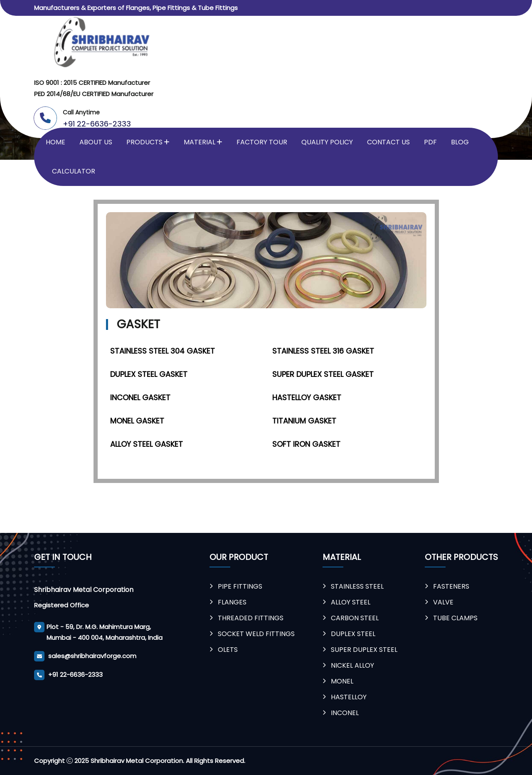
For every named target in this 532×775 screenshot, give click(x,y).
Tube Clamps (455, 618)
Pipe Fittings (240, 586)
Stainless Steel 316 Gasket (323, 351)
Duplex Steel (353, 634)
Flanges (232, 602)
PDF (430, 142)
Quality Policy (327, 142)
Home (55, 142)
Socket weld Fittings (256, 634)
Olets (228, 650)
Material (199, 142)
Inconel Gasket (140, 397)
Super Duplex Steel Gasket (323, 374)
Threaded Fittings (251, 618)
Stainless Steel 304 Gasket (163, 351)
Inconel (345, 713)
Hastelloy (349, 697)
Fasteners (451, 586)
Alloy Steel (351, 602)
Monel (342, 681)
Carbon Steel (355, 618)
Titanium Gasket (304, 421)
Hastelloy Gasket (307, 397)
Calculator (74, 171)
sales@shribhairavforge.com (92, 656)
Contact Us (388, 142)
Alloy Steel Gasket (147, 444)
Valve (443, 602)
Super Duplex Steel (364, 650)
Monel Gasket (137, 421)
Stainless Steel (357, 586)
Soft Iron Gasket (306, 444)
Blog (460, 142)
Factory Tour (262, 142)
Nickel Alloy (352, 665)
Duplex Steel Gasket (149, 374)
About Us (96, 142)
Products (144, 142)
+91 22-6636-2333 (97, 124)
